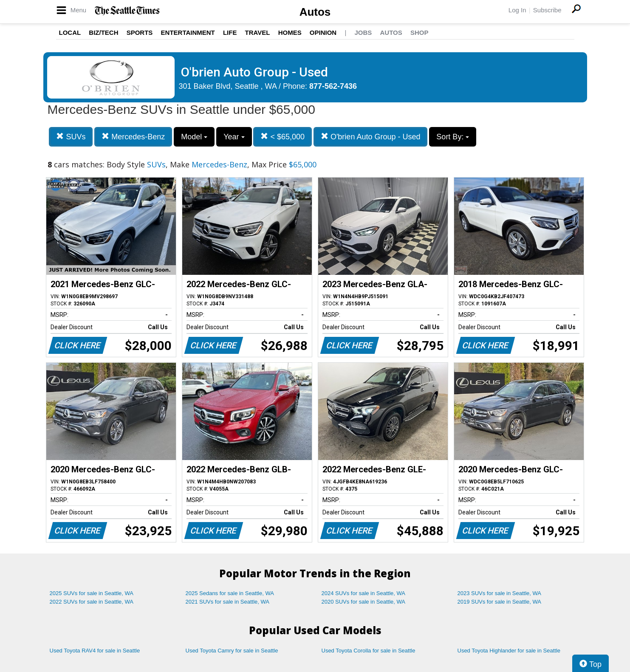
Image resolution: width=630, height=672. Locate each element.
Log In (517, 10)
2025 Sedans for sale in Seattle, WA (230, 593)
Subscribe (547, 10)
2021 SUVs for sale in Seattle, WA (228, 602)
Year (234, 137)
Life (230, 32)
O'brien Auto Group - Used (371, 137)
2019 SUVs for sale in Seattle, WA (500, 602)
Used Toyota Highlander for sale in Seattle (509, 651)
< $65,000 (283, 137)
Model (194, 137)
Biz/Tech (103, 32)
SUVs (71, 137)
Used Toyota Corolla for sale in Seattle (369, 651)
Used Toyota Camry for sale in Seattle (232, 651)
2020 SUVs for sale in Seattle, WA (364, 602)
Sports (140, 32)
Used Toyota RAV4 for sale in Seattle (95, 651)
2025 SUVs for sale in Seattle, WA (92, 593)
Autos (315, 12)
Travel (258, 32)
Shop (420, 32)
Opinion (323, 32)
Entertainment (188, 32)
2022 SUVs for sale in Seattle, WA (92, 602)
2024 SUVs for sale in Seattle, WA (364, 593)
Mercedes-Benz (133, 137)
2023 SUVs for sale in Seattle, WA (500, 593)
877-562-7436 (333, 86)
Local (70, 32)
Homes (290, 32)
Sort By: (453, 137)
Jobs (363, 32)
